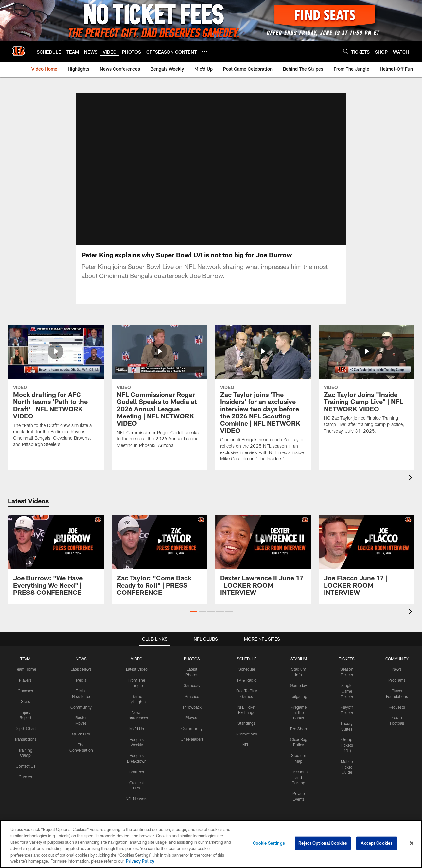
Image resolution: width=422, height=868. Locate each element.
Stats (26, 701)
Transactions (26, 739)
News (397, 669)
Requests (397, 707)
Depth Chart (25, 728)
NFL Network (137, 799)
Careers (25, 776)
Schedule (247, 669)
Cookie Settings (269, 843)
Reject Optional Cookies (323, 843)
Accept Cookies (377, 843)
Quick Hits (81, 734)
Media (81, 680)
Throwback (192, 707)
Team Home (26, 669)
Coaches (25, 690)
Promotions (247, 734)
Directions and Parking (299, 777)
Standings (246, 723)
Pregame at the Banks (299, 712)
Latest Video (137, 669)
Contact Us (26, 766)
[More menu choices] (204, 51)
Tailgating (299, 696)
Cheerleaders (192, 739)
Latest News (81, 669)
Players (25, 680)
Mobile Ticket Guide (347, 767)
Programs (397, 680)
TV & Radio (246, 680)
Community (81, 707)
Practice (192, 696)
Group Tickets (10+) (347, 745)
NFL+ (247, 744)
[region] (211, 844)
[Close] (412, 843)
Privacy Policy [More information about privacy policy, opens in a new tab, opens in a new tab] (140, 861)
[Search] (346, 51)
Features (137, 771)
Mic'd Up (137, 728)
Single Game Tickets (347, 691)
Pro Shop (299, 728)
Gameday (192, 685)
